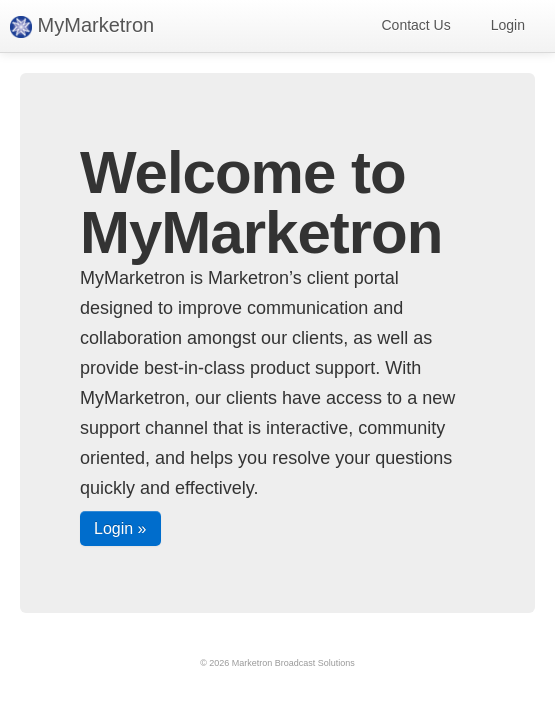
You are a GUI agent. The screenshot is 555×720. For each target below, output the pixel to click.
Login (508, 25)
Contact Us (415, 25)
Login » (120, 528)
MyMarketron (82, 26)
